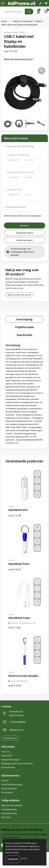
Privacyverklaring (9, 813)
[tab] (24, 319)
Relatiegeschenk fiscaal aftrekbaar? (17, 763)
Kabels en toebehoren (23, 21)
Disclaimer (6, 817)
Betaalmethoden (9, 788)
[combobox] (13, 12)
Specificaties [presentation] (24, 335)
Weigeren (24, 858)
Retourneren (7, 792)
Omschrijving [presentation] (24, 319)
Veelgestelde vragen (10, 760)
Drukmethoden (8, 767)
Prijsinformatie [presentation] (24, 327)
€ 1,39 (14, 515)
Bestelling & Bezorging (12, 784)
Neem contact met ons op (19, 295)
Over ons (5, 752)
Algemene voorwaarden (12, 805)
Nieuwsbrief (7, 756)
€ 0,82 (14, 569)
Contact (5, 780)
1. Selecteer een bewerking (19, 146)
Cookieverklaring (9, 809)
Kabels (39, 21)
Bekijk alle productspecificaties (19, 59)
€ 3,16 (14, 685)
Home (4, 21)
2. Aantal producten (15, 207)
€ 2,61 (14, 627)
